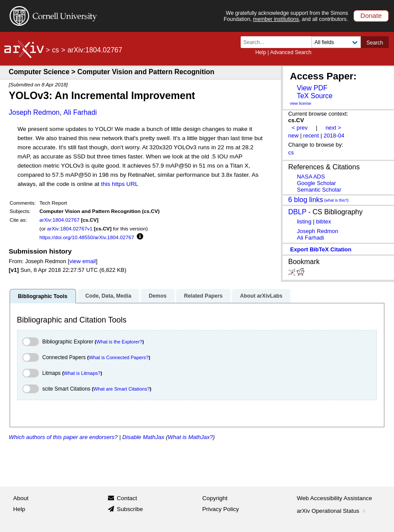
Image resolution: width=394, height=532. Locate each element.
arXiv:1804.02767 (59, 220)
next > (333, 128)
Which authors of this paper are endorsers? (63, 437)
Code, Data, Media (108, 296)
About (21, 498)
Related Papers (203, 296)
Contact (127, 498)
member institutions (276, 19)
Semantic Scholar (319, 190)
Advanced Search (291, 52)
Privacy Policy (221, 509)
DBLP (297, 212)
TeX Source (315, 96)
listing (304, 221)
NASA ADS (311, 177)
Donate (371, 15)
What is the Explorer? (119, 342)
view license (301, 103)
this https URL (119, 184)
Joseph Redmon (34, 112)
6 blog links (306, 199)
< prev (300, 128)
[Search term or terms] (279, 42)
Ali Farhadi (80, 112)
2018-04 (334, 136)
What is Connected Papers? (119, 357)
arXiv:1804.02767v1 (70, 228)
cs (55, 50)
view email (83, 261)
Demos (157, 296)
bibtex (323, 221)
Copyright (215, 498)
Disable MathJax (143, 437)
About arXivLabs (261, 296)
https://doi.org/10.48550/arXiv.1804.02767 (87, 237)
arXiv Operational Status (332, 511)
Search (375, 43)
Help (261, 52)
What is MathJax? (190, 437)
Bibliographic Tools (43, 296)
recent (311, 136)
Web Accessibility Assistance (335, 498)
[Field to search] (336, 42)
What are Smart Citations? (122, 389)
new (294, 136)
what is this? (336, 200)
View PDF (312, 88)
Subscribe (130, 509)
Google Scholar (316, 183)
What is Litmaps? (82, 373)
